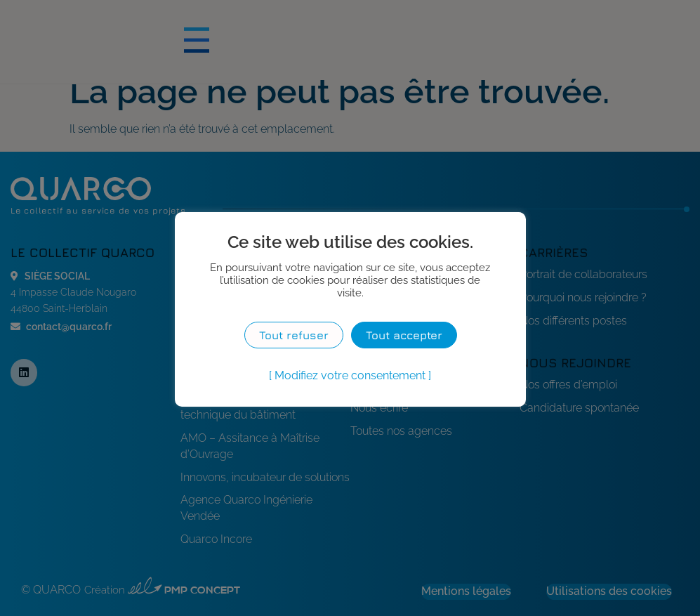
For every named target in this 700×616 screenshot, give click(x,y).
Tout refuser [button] (294, 335)
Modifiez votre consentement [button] (350, 375)
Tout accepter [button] (407, 335)
